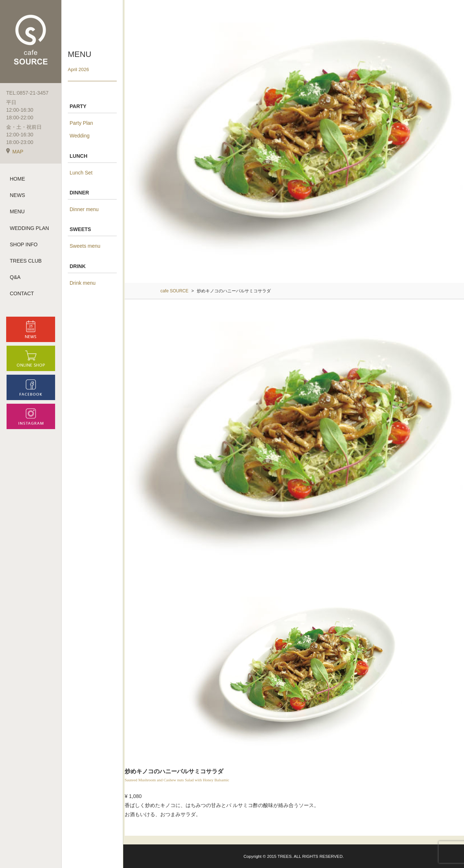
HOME (17, 179)
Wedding (80, 136)
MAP (15, 152)
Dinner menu (84, 209)
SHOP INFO (24, 244)
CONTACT (22, 293)
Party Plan (81, 123)
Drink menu (83, 283)
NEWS (17, 195)
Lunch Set (81, 173)
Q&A (15, 277)
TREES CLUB (26, 261)
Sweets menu (85, 246)
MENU (17, 211)
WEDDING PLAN (29, 228)
